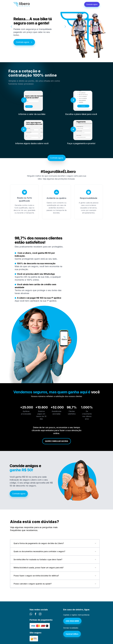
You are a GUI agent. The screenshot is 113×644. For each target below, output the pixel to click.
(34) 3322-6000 (72, 621)
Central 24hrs (72, 634)
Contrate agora (92, 4)
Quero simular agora (57, 441)
